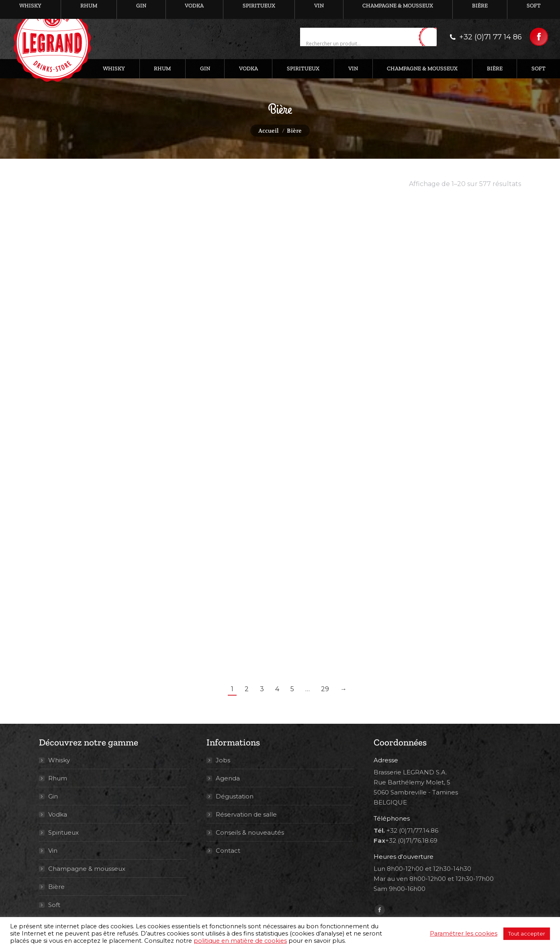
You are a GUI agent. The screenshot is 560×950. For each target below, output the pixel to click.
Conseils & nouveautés (250, 832)
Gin (53, 796)
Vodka (58, 814)
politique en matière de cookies (240, 941)
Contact (228, 851)
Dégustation (235, 796)
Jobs (223, 760)
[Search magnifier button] (431, 37)
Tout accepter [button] (527, 934)
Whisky (59, 760)
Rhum (58, 778)
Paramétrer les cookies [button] (464, 934)
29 (325, 689)
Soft (54, 905)
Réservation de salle (246, 814)
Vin (53, 851)
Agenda (228, 778)
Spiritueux (63, 832)
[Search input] (361, 44)
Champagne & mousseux (87, 869)
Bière (56, 887)
